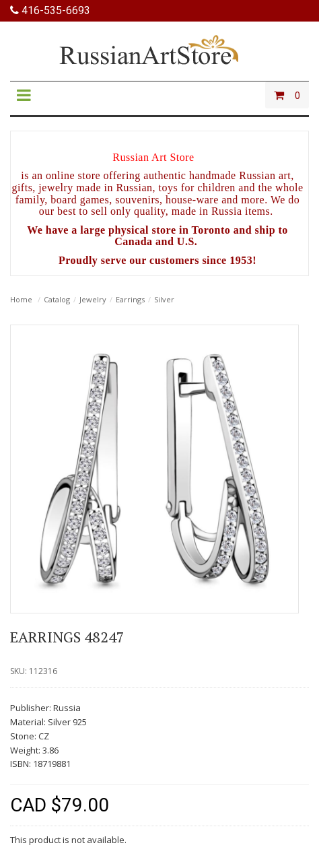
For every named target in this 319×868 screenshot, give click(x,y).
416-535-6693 (50, 10)
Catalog (57, 299)
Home (21, 299)
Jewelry (93, 299)
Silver (164, 299)
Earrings (130, 299)
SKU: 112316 (34, 671)
